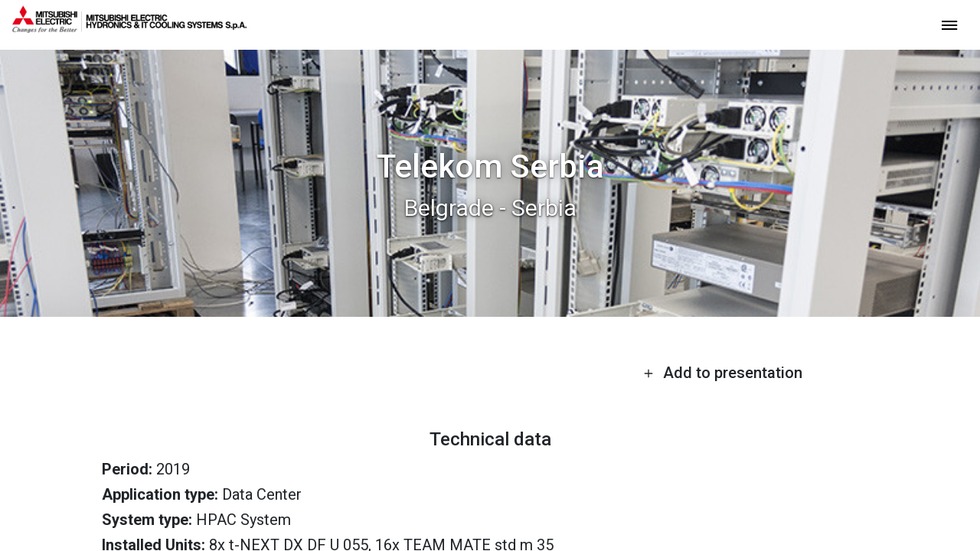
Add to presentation (723, 373)
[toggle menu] (949, 24)
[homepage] (129, 27)
